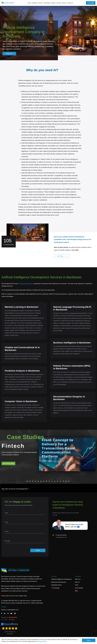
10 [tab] (52, 481)
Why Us (77, 582)
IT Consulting (55, 588)
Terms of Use (14, 596)
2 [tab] (30, 481)
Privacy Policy (42, 641)
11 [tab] (55, 481)
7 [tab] (44, 481)
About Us (78, 579)
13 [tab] (60, 481)
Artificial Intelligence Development (61, 579)
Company (78, 576)
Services (54, 576)
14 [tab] (63, 481)
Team (77, 585)
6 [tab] (41, 481)
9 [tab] (49, 481)
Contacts (4, 607)
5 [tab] (38, 481)
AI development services (26, 284)
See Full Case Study (8, 463)
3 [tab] (33, 481)
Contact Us (70, 3)
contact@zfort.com (61, 537)
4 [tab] (35, 481)
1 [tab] (27, 481)
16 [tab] (69, 481)
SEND (38, 550)
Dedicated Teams (57, 585)
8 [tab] (47, 481)
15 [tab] (66, 481)
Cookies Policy (23, 596)
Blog (76, 591)
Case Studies (79, 588)
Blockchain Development (59, 582)
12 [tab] (58, 481)
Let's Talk (91, 3)
